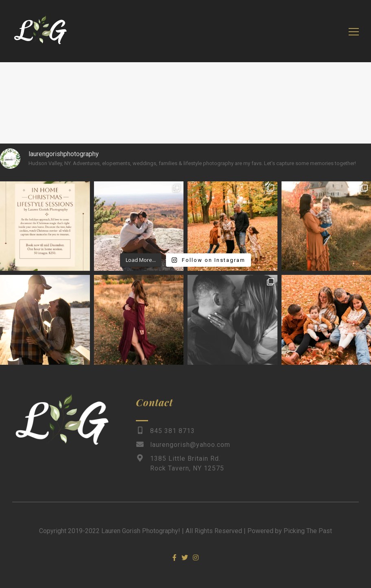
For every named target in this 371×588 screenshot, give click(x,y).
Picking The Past (308, 531)
